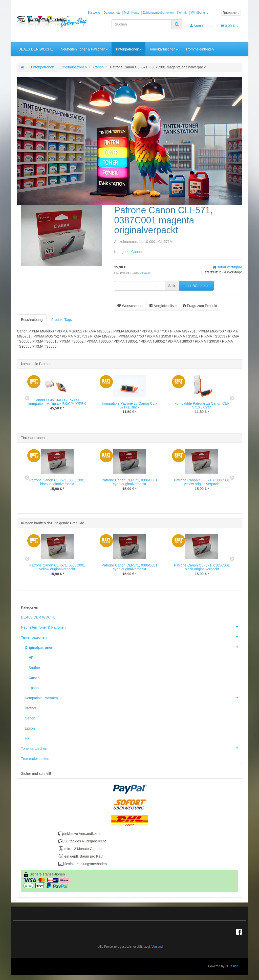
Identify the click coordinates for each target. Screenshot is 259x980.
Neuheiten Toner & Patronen (84, 49)
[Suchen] (142, 24)
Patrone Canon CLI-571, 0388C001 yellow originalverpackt (202, 482)
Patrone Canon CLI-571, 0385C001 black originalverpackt (57, 482)
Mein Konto (132, 13)
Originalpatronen (133, 647)
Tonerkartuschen (164, 49)
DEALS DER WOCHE (36, 49)
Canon (136, 252)
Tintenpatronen (128, 49)
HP (31, 658)
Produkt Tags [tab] (62, 320)
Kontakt (182, 13)
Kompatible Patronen (133, 698)
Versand (145, 273)
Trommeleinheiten (200, 49)
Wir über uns (199, 13)
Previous (27, 398)
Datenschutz (112, 13)
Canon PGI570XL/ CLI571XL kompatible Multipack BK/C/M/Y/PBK (57, 402)
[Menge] (139, 286)
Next (232, 398)
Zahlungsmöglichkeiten (158, 13)
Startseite (94, 13)
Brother (34, 668)
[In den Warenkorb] (196, 286)
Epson (34, 688)
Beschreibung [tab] (32, 320)
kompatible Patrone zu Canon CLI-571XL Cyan (202, 405)
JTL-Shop (232, 966)
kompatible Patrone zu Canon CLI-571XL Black (130, 405)
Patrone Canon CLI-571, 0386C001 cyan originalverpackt (129, 482)
